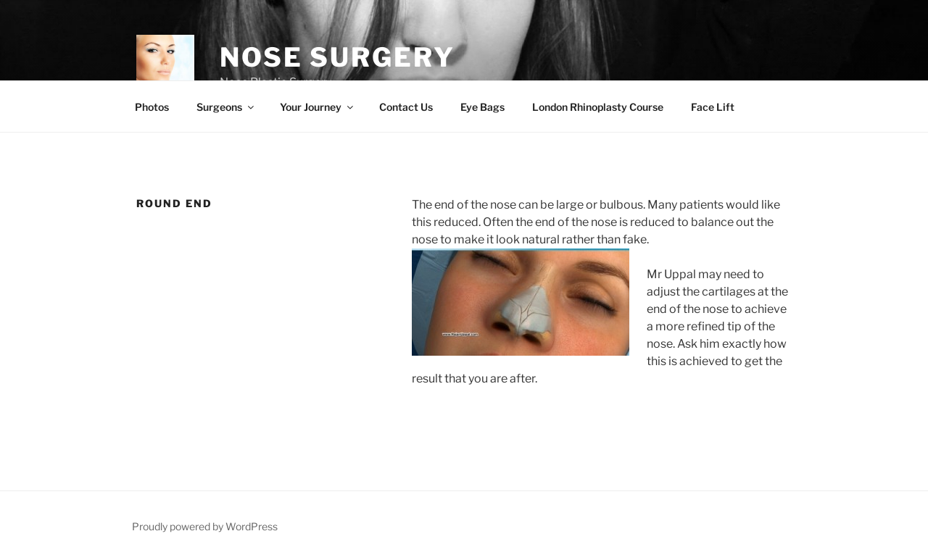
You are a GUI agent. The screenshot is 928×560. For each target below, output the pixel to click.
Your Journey (318, 107)
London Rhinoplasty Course (598, 107)
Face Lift (713, 107)
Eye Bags (482, 107)
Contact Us (406, 107)
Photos (152, 107)
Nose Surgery (337, 57)
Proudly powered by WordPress (205, 526)
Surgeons (226, 107)
